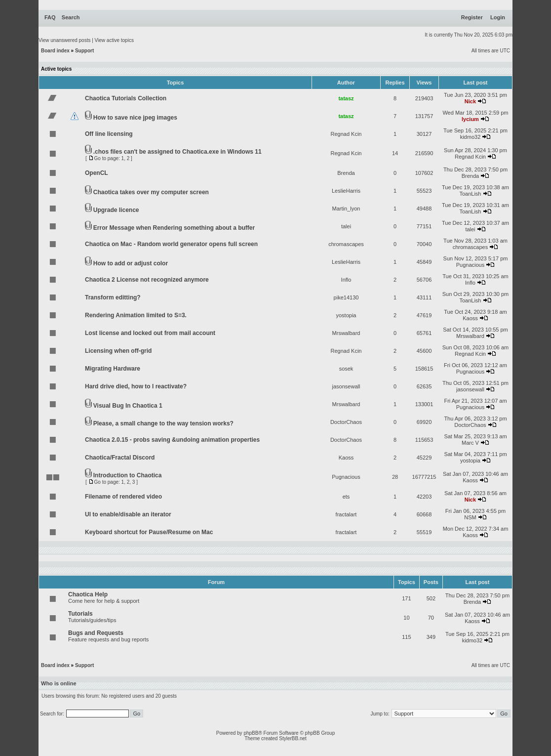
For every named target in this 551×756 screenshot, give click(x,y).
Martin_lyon (346, 209)
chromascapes (346, 244)
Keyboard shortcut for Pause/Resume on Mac (149, 532)
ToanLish (470, 194)
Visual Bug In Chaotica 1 (128, 406)
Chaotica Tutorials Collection (126, 98)
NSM (470, 517)
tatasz (346, 98)
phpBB (251, 733)
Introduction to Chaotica (128, 475)
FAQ (50, 17)
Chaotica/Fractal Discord (120, 458)
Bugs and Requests (96, 633)
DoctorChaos (346, 422)
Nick (470, 101)
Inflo (346, 280)
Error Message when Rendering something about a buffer (174, 228)
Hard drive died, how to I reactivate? (136, 386)
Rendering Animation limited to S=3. (136, 315)
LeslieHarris (346, 191)
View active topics (114, 40)
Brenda (346, 173)
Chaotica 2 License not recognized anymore (147, 280)
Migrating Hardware (113, 369)
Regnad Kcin (346, 134)
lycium (470, 119)
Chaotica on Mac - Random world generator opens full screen (171, 244)
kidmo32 (471, 137)
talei (346, 226)
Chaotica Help (88, 594)
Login (498, 17)
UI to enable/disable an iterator (128, 514)
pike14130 (346, 297)
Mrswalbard (346, 333)
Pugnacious (471, 265)
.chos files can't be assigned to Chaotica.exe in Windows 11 (177, 152)
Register (472, 17)
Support (84, 51)
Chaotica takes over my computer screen (151, 192)
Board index (55, 51)
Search (71, 17)
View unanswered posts (64, 40)
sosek (346, 369)
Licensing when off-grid (118, 351)
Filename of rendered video (123, 497)
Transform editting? (113, 297)
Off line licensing (109, 134)
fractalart (346, 514)
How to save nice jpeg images (135, 118)
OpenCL (97, 173)
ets (346, 497)
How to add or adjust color (131, 263)
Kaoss (470, 318)
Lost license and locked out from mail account (150, 333)
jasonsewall (346, 386)
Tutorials (80, 614)
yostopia (346, 315)
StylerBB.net (293, 738)
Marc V (470, 443)
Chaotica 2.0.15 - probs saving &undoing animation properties (172, 440)
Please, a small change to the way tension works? (163, 423)
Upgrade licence (116, 210)
